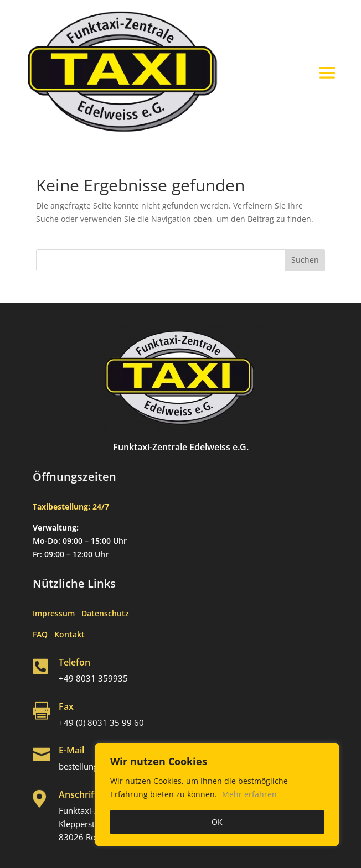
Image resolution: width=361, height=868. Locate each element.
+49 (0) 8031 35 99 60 (101, 723)
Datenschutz (105, 613)
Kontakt (69, 634)
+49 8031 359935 (93, 678)
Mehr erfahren (249, 794)
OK (217, 822)
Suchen (305, 260)
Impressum (57, 613)
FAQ (43, 634)
